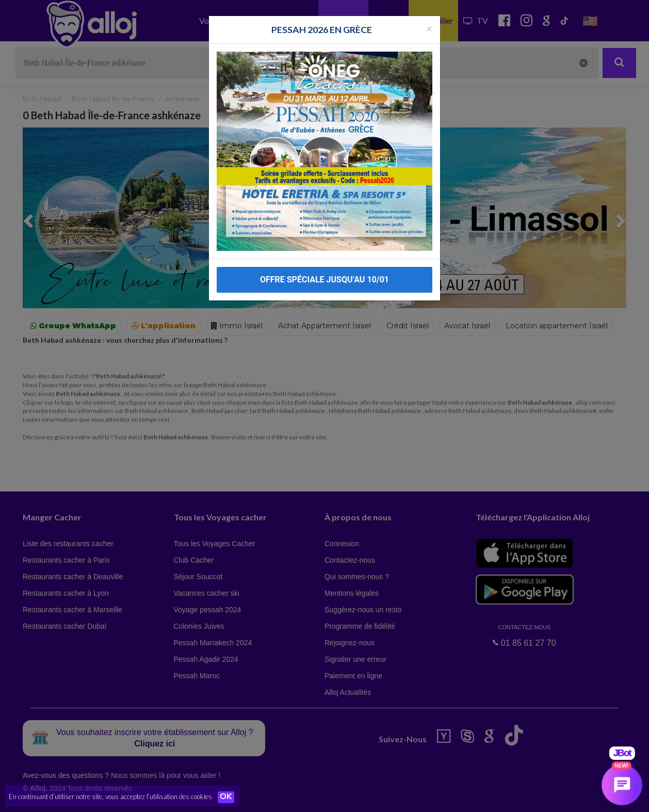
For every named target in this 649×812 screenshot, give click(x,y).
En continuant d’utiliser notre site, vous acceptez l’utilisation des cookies (110, 797)
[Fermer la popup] (429, 23)
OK (227, 797)
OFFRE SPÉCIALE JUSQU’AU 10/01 (324, 274)
